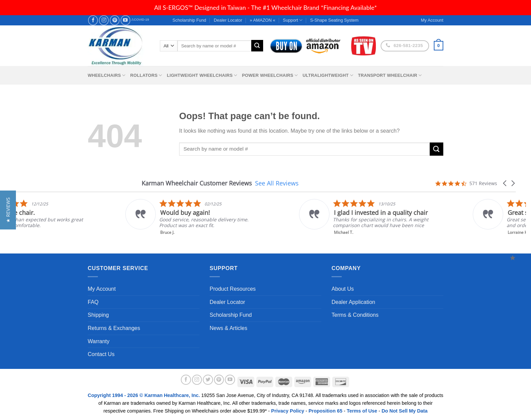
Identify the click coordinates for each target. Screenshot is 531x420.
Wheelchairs (107, 75)
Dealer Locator (228, 20)
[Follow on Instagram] (104, 20)
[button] (505, 183)
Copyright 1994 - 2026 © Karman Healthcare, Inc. (144, 395)
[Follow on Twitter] (208, 380)
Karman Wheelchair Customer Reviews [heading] (197, 183)
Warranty (99, 341)
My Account (102, 289)
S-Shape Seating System (334, 20)
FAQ (93, 302)
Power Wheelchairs (270, 75)
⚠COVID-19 (140, 19)
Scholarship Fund (189, 20)
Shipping (98, 315)
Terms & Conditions (355, 315)
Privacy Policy (288, 411)
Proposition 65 (325, 411)
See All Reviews (277, 183)
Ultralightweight (328, 75)
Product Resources (233, 289)
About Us (343, 289)
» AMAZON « (263, 20)
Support (293, 20)
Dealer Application (353, 302)
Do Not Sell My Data (405, 411)
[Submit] (257, 46)
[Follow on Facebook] (93, 20)
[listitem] (288, 217)
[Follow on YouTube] (125, 20)
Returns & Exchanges (114, 328)
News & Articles (228, 328)
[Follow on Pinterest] (115, 20)
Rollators (146, 75)
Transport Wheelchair (390, 75)
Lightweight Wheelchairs (202, 75)
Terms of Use (362, 411)
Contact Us (101, 354)
